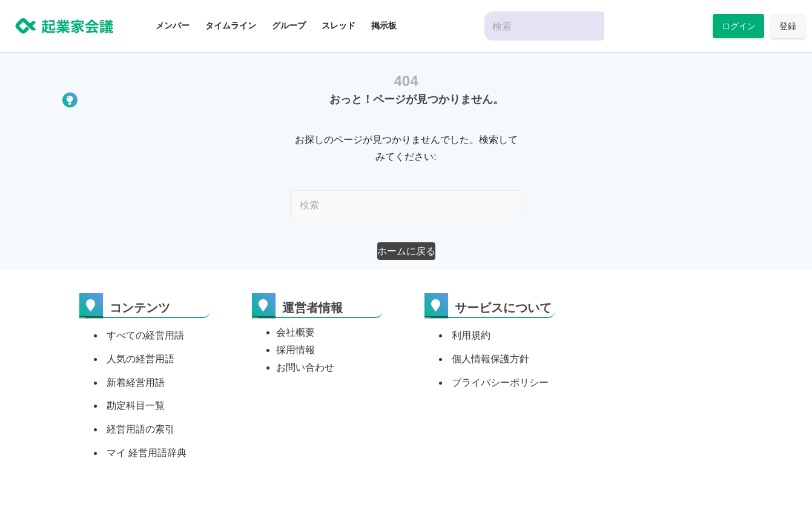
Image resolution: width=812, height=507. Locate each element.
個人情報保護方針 (490, 359)
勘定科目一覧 (136, 406)
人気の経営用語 (140, 359)
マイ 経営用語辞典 (147, 453)
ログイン (739, 26)
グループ (289, 25)
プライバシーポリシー (500, 383)
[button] (406, 251)
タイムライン (231, 25)
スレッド (338, 25)
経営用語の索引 (140, 429)
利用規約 (471, 335)
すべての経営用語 (145, 335)
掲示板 (384, 25)
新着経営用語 (136, 383)
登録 (788, 26)
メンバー (173, 25)
